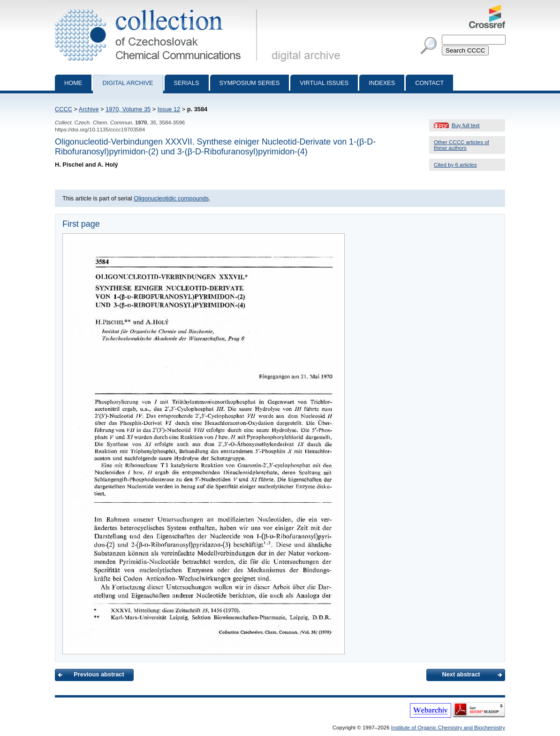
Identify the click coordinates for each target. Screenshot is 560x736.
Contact (429, 83)
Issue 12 (169, 109)
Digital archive (128, 83)
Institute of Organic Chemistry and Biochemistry (448, 728)
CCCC (64, 109)
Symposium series (250, 83)
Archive (89, 109)
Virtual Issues (324, 83)
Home (73, 83)
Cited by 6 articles (455, 165)
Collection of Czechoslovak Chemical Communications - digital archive (158, 8)
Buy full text (466, 125)
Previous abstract (99, 674)
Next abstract (461, 674)
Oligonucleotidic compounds (171, 198)
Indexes (382, 83)
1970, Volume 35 (128, 109)
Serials (187, 83)
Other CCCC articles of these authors (462, 145)
